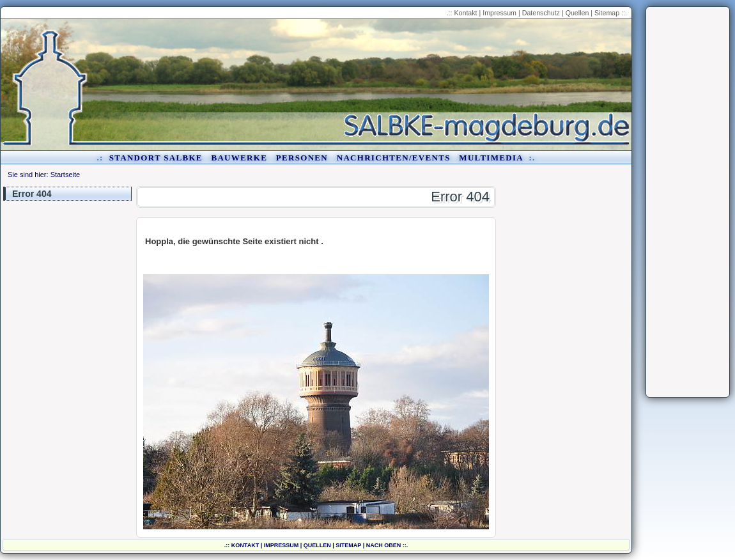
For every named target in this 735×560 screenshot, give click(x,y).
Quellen (577, 13)
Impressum (499, 13)
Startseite (65, 175)
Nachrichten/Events (394, 158)
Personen (302, 158)
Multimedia (491, 158)
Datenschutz (541, 13)
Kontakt (465, 13)
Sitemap (607, 13)
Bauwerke (239, 158)
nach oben (384, 545)
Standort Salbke (156, 158)
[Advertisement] (688, 202)
